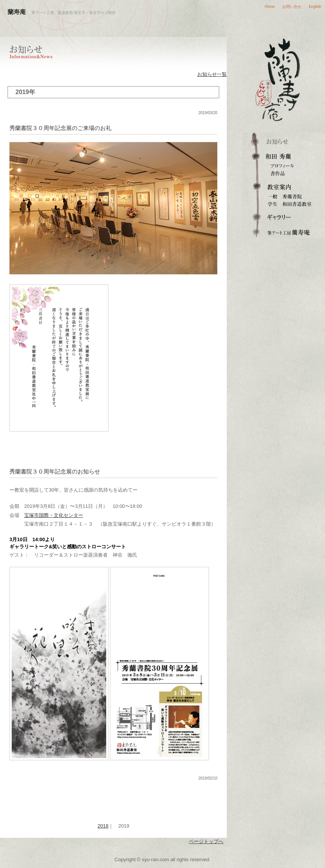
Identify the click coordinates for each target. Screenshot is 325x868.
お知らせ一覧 (212, 74)
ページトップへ (206, 841)
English (315, 7)
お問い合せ (292, 7)
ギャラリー (283, 215)
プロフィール (283, 166)
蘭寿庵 (17, 12)
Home (270, 7)
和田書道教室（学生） (283, 204)
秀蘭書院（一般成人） (283, 196)
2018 (103, 826)
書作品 (283, 174)
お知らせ (283, 140)
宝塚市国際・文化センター (54, 515)
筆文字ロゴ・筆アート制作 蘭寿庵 (283, 231)
